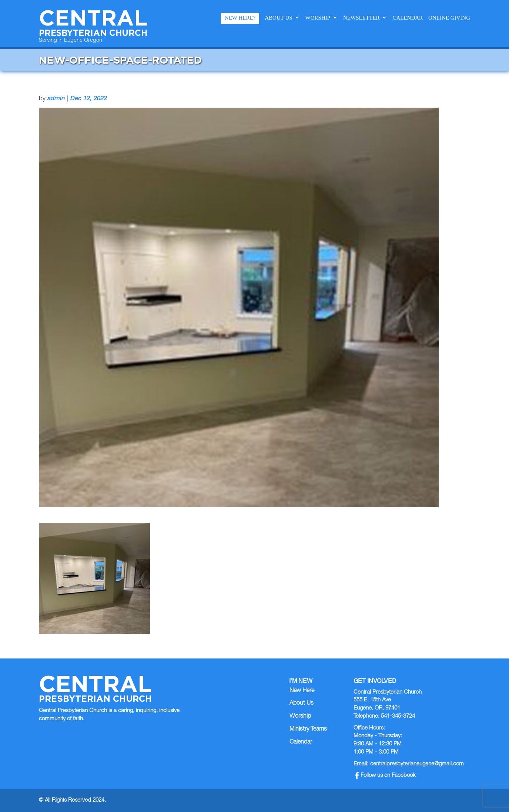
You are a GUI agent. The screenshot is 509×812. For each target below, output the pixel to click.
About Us (278, 18)
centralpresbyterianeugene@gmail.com (417, 764)
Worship (318, 18)
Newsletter (361, 18)
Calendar (408, 18)
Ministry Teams (308, 730)
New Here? (240, 18)
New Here (302, 691)
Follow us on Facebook (386, 776)
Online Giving (449, 18)
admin (56, 99)
